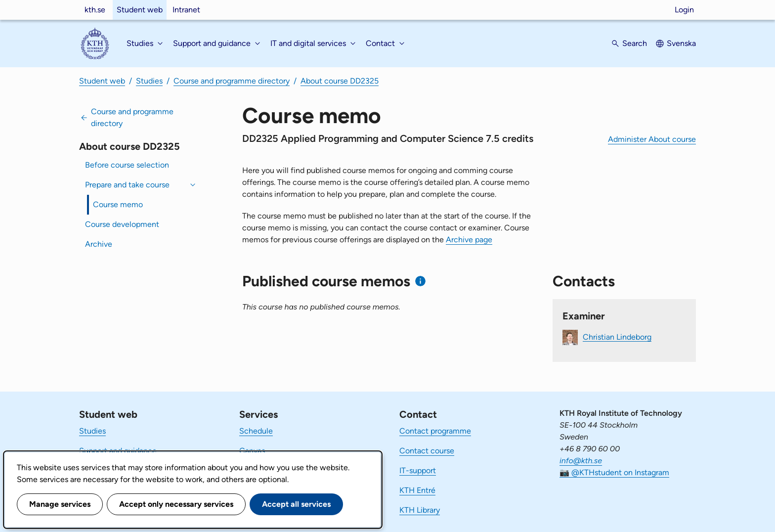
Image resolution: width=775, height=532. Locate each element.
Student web (140, 10)
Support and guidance (118, 451)
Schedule (256, 431)
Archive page (469, 240)
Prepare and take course (127, 185)
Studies (149, 81)
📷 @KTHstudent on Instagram (614, 472)
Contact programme (435, 431)
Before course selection (127, 165)
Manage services (60, 504)
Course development (122, 224)
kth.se (95, 10)
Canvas (252, 451)
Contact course (427, 451)
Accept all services (296, 504)
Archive (99, 244)
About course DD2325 (340, 81)
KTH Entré (417, 490)
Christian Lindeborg (617, 336)
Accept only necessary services (176, 504)
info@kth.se (581, 461)
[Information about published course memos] (420, 281)
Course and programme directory (232, 81)
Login (684, 10)
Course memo (118, 204)
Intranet (186, 10)
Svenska (681, 43)
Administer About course (652, 139)
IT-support (418, 470)
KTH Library (420, 510)
